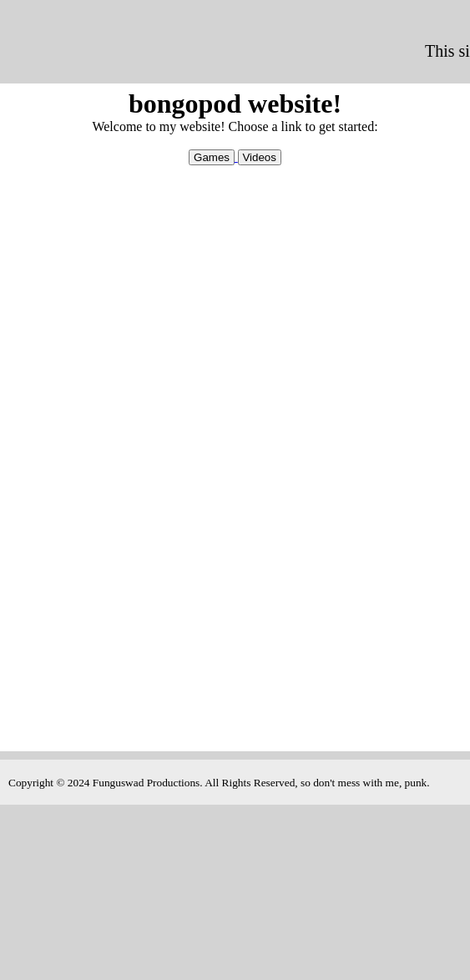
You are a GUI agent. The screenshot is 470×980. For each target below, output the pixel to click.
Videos (260, 157)
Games (211, 157)
